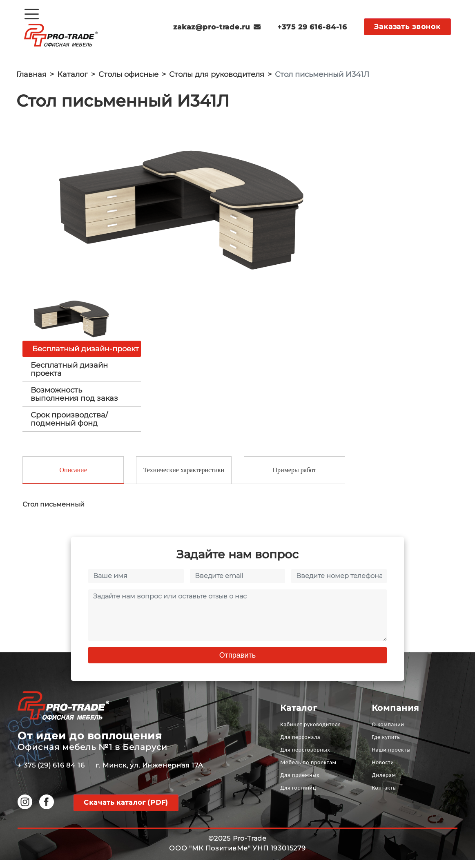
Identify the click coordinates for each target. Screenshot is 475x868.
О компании (388, 732)
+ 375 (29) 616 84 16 (51, 773)
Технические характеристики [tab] (184, 478)
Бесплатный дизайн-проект (86, 356)
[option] (182, 205)
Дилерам (384, 783)
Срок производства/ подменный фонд (69, 426)
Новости (383, 770)
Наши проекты (391, 758)
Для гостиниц (298, 795)
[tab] (82, 376)
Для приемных (300, 783)
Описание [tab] (73, 478)
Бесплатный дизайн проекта (69, 376)
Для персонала (300, 745)
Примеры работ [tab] (294, 478)
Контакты (384, 795)
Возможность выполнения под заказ (74, 401)
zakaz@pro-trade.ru (217, 27)
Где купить (386, 745)
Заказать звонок (407, 27)
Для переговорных (305, 758)
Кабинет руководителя (310, 732)
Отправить (237, 663)
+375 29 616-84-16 (312, 27)
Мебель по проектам (308, 770)
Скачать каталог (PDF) (126, 810)
